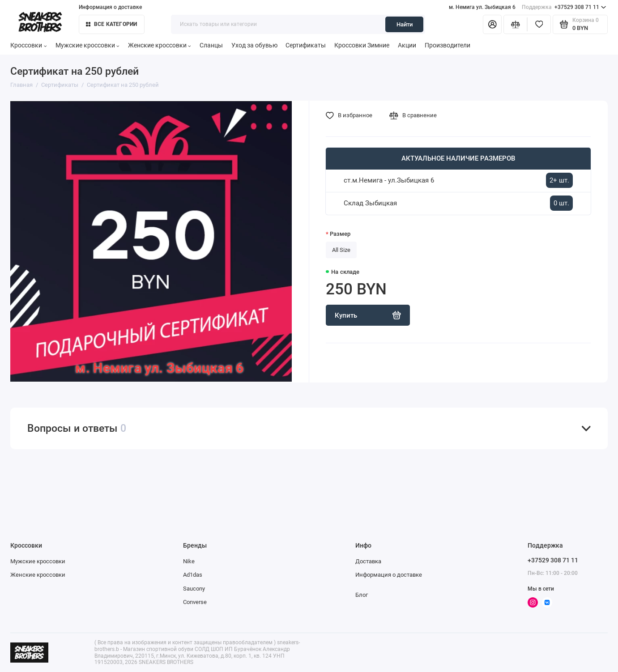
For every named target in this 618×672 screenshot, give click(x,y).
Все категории (112, 24)
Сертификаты (306, 45)
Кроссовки (28, 45)
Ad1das (193, 575)
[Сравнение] (515, 24)
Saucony (194, 589)
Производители (448, 45)
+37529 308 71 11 (564, 7)
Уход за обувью (254, 45)
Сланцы (211, 45)
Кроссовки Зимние (362, 45)
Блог (362, 595)
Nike (189, 561)
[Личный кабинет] (492, 24)
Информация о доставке (110, 7)
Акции (407, 45)
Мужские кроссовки (87, 45)
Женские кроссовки (160, 45)
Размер (340, 234)
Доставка (368, 561)
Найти (405, 24)
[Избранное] (539, 24)
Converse (195, 602)
